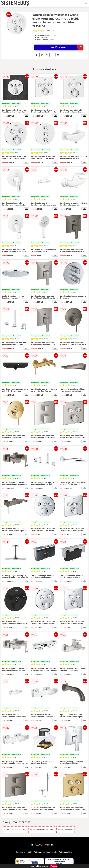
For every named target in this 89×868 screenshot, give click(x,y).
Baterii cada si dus (66, 830)
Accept (54, 866)
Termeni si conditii (24, 852)
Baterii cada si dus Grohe (15, 830)
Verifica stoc (67, 47)
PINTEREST (51, 845)
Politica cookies (65, 852)
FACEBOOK (37, 845)
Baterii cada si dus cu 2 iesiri (42, 830)
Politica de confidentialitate (45, 852)
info (26, 116)
